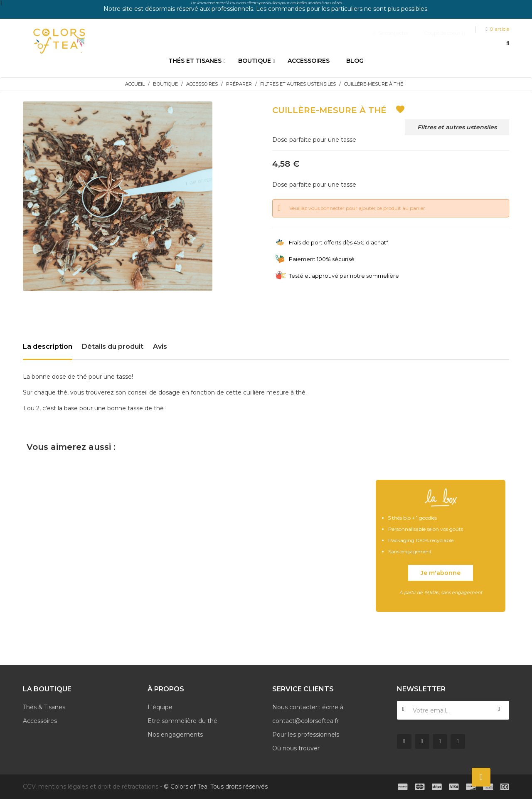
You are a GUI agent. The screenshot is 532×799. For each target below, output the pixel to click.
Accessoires (40, 721)
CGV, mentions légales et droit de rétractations (91, 787)
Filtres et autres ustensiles (457, 127)
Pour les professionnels (306, 735)
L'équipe (160, 707)
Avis (160, 346)
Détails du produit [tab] (113, 346)
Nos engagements (175, 735)
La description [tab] (48, 346)
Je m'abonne (441, 573)
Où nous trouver (296, 748)
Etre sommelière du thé (182, 721)
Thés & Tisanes (44, 707)
